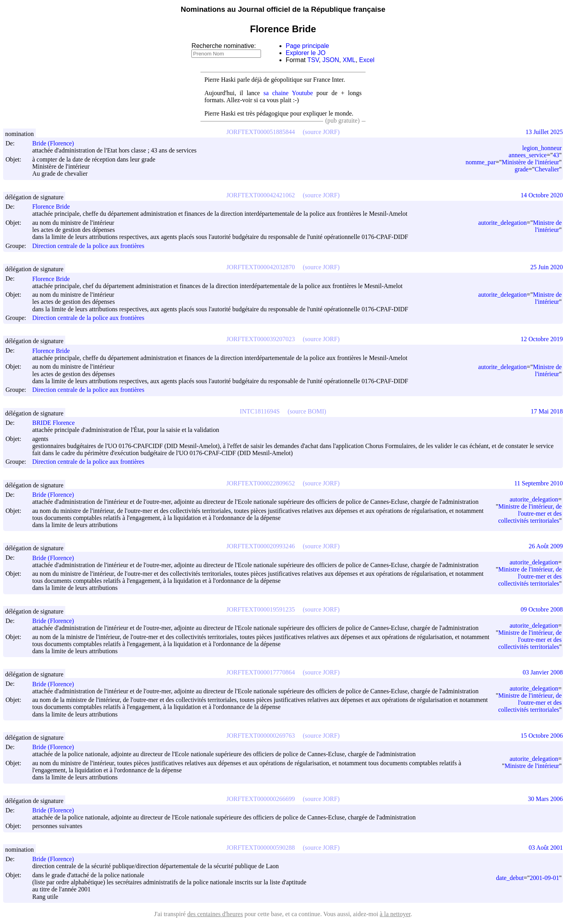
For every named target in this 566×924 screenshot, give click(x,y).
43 (556, 155)
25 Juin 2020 (547, 267)
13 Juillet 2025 (544, 132)
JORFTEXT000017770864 (261, 672)
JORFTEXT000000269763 (261, 736)
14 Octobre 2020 (542, 195)
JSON (331, 60)
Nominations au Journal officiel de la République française (283, 9)
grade (522, 169)
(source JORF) (321, 132)
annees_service (528, 155)
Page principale (307, 46)
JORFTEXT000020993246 (261, 546)
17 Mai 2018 (547, 411)
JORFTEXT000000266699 (261, 799)
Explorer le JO (306, 53)
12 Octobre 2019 (542, 339)
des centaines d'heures (215, 914)
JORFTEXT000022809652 (261, 483)
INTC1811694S (260, 411)
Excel (367, 60)
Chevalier (547, 169)
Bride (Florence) (57, 143)
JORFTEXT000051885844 (261, 132)
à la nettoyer (395, 914)
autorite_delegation (503, 223)
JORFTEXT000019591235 (261, 609)
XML (349, 60)
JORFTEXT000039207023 (261, 339)
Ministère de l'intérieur (531, 162)
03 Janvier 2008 (543, 672)
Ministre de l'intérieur (547, 226)
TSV (313, 60)
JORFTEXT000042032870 (261, 267)
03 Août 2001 (546, 848)
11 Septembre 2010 (538, 483)
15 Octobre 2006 (542, 736)
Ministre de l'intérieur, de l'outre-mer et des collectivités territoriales (530, 513)
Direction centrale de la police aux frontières (88, 246)
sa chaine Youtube (288, 93)
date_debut (510, 878)
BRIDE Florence (57, 423)
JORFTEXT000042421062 (261, 195)
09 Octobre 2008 (542, 609)
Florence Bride (55, 207)
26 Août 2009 (546, 546)
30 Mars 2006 (545, 799)
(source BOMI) (307, 411)
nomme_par (481, 162)
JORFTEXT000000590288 (261, 848)
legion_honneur (542, 148)
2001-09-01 (545, 878)
